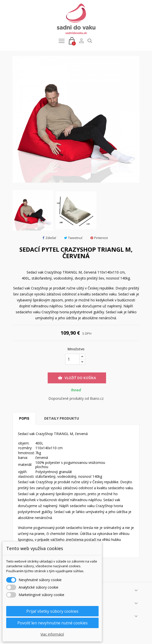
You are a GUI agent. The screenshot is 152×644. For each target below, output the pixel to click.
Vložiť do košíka (77, 378)
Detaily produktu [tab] (62, 418)
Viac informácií (52, 634)
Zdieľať (49, 238)
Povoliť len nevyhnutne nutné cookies (53, 623)
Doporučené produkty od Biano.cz (76, 398)
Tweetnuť (73, 238)
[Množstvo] (72, 359)
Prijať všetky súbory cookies (52, 611)
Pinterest (99, 238)
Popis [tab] (24, 418)
